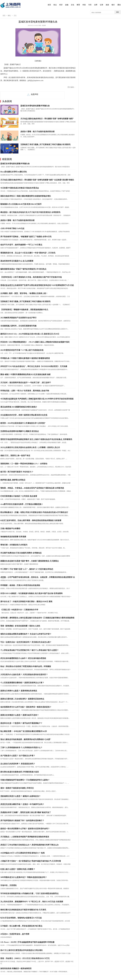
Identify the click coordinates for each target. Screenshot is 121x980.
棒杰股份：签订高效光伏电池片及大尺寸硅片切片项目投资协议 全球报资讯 (30, 212)
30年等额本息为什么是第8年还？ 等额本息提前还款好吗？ (24, 877)
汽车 (90, 5)
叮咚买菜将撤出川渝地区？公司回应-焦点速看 (19, 496)
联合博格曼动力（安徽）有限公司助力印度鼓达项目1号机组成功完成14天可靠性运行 (34, 512)
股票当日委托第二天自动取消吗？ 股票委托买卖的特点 (22, 699)
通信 (119, 5)
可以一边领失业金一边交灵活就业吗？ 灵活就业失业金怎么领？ (26, 642)
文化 (73, 5)
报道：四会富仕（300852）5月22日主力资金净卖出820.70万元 (25, 958)
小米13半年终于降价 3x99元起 (12, 228)
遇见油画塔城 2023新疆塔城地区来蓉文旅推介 (19, 407)
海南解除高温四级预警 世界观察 (13, 537)
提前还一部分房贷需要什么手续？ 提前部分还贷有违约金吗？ (25, 829)
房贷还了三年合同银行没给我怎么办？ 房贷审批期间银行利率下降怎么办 (29, 845)
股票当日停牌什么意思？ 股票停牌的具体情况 (19, 691)
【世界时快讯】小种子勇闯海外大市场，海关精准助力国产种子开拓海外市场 (31, 277)
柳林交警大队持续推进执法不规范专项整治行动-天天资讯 (23, 910)
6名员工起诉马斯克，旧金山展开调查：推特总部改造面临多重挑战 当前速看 (31, 520)
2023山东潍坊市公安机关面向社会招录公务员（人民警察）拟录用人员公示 (30, 447)
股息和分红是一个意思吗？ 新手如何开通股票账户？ (21, 723)
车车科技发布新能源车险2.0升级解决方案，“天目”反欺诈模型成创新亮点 (29, 893)
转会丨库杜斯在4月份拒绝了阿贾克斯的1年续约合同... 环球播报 (26, 666)
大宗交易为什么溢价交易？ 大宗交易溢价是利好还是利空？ (24, 675)
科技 (84, 5)
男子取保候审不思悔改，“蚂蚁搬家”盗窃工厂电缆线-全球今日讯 (26, 237)
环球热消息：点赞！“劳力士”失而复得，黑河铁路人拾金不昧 (25, 391)
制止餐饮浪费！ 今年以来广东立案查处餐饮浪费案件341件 (24, 731)
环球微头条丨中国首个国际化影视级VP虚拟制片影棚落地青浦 (25, 358)
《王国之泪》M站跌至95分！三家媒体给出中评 (19, 610)
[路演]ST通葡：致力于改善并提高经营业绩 (37, 132)
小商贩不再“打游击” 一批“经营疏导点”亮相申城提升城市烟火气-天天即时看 (31, 861)
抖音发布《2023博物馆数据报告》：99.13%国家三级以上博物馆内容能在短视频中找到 (35, 342)
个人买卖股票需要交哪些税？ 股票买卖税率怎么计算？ (22, 683)
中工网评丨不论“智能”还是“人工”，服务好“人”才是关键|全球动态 (27, 569)
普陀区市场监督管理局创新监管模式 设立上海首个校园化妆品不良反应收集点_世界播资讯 (36, 439)
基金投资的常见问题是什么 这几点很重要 (17, 261)
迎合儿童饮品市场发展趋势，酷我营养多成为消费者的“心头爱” (26, 739)
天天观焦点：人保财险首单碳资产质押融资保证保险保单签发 (25, 837)
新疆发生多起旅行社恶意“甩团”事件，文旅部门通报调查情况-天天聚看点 (30, 561)
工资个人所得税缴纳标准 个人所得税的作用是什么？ (21, 748)
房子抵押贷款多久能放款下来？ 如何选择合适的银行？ (22, 821)
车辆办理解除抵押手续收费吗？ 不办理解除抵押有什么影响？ (25, 780)
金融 (67, 5)
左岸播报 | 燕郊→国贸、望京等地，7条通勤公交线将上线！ (24, 293)
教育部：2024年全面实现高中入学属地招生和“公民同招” (23, 423)
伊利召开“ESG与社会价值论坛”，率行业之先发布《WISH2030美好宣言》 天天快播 (34, 366)
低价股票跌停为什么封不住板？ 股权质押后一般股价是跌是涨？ (26, 707)
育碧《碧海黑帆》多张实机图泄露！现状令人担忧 (20, 626)
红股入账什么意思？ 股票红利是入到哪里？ (18, 869)
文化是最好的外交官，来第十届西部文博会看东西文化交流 (24, 415)
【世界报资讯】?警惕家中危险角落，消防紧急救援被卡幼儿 (24, 310)
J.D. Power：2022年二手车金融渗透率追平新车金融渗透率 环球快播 (27, 942)
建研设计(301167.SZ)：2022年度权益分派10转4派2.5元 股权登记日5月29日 (30, 334)
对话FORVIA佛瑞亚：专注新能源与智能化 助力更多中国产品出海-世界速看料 (32, 593)
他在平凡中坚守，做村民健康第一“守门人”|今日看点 (21, 245)
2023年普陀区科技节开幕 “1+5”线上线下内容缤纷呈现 (22, 350)
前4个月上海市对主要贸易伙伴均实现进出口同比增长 (22, 950)
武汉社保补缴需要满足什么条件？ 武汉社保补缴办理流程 (23, 658)
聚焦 (9, 16)
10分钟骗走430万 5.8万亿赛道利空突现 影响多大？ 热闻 (22, 853)
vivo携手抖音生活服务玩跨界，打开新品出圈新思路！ (22, 504)
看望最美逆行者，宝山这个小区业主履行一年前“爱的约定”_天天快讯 (28, 253)
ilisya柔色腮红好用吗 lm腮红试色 (14, 172)
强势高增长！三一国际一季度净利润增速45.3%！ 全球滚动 (24, 464)
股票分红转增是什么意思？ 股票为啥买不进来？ (20, 715)
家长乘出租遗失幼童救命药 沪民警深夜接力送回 (20, 772)
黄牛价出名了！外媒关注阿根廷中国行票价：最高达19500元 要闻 (26, 602)
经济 (61, 5)
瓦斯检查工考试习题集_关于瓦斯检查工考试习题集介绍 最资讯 (45, 144)
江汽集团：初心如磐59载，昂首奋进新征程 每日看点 (21, 926)
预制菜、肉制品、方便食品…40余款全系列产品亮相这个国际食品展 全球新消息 (32, 488)
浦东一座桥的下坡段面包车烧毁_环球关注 (17, 788)
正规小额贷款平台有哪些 (10, 529)
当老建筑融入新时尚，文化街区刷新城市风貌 (18, 326)
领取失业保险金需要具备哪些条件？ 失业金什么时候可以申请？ (26, 634)
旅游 (107, 5)
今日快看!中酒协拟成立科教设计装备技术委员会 (20, 188)
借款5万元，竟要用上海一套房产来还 (15, 456)
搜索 (117, 12)
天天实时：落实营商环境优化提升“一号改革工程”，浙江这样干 (26, 383)
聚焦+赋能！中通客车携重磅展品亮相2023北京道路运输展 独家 (25, 374)
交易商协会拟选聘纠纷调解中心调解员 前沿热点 (20, 431)
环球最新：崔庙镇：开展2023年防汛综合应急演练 (20, 585)
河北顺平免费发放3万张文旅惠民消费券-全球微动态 (21, 553)
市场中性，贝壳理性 (9, 885)
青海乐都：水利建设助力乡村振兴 (14, 545)
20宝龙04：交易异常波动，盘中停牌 (15, 934)
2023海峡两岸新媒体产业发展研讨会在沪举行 (18, 318)
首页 (49, 5)
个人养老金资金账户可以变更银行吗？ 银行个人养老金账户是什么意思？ (29, 650)
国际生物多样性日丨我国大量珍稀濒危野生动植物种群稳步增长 (26, 196)
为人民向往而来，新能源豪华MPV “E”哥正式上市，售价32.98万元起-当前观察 (32, 902)
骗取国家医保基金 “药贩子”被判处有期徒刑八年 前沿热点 (23, 269)
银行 (113, 5)
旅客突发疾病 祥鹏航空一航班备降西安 (16, 968)
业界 (96, 5)
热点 (55, 5)
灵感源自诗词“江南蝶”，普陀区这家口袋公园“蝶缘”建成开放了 (26, 812)
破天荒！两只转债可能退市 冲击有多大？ (17, 472)
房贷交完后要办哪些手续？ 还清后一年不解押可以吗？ (22, 804)
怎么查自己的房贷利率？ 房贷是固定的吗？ (18, 764)
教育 (78, 5)
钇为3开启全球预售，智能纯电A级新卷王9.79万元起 (21, 918)
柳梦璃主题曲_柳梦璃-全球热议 (13, 480)
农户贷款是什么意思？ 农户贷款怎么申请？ (18, 756)
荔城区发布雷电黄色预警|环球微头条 (35, 106)
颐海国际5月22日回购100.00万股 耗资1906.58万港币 (21, 204)
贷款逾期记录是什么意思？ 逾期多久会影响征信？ (20, 796)
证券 (102, 5)
